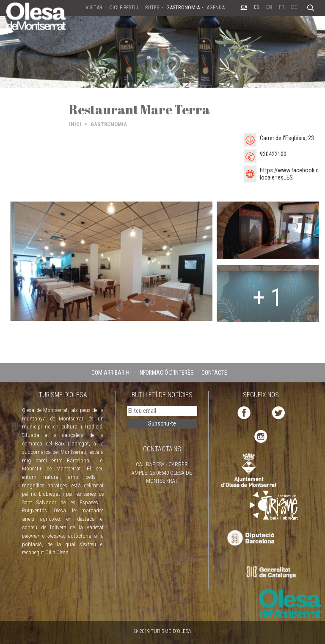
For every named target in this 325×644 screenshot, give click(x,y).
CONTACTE (214, 373)
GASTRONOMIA (109, 124)
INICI (75, 124)
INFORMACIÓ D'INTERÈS (166, 373)
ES (257, 7)
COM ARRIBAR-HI (111, 373)
